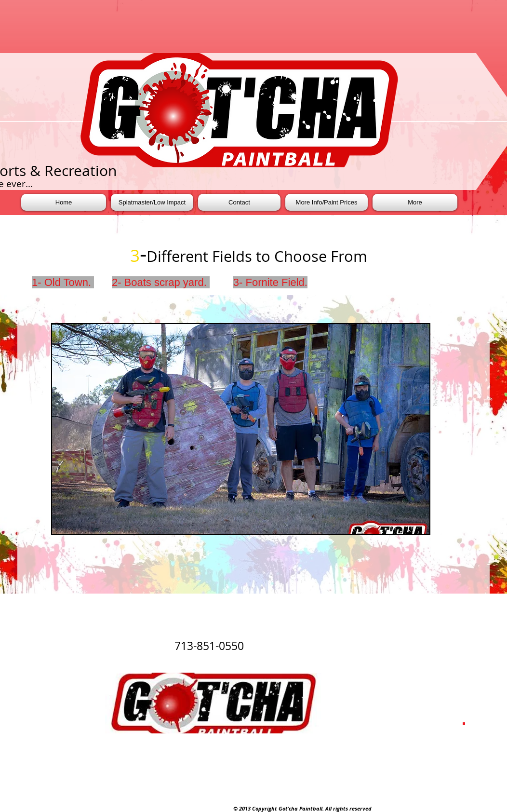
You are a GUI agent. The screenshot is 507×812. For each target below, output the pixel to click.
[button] (241, 429)
